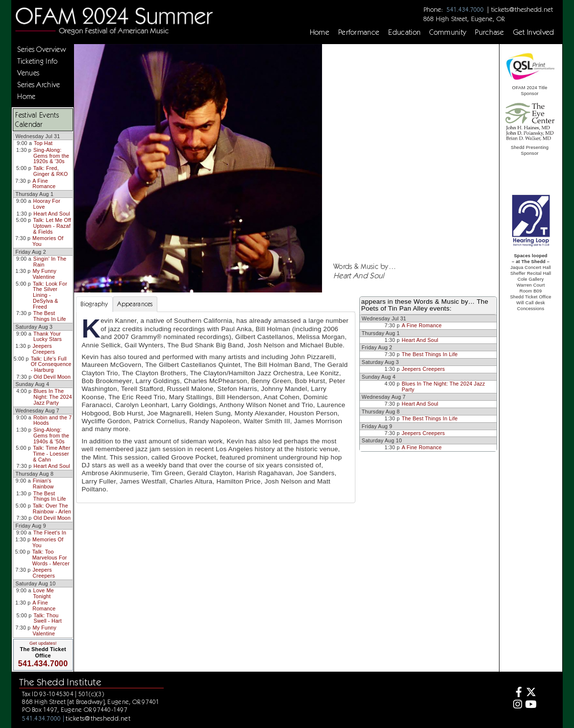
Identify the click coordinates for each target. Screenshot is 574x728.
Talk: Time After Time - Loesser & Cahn (51, 453)
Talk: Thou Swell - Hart (48, 618)
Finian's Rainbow (43, 484)
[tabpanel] (215, 407)
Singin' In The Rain (50, 262)
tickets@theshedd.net (522, 9)
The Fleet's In (50, 533)
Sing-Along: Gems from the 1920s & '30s (51, 156)
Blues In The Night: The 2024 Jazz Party (53, 397)
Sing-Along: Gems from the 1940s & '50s (51, 435)
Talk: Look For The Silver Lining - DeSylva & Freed (50, 295)
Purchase (490, 32)
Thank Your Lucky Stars (48, 337)
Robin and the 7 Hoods (52, 420)
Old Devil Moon (52, 377)
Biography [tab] (94, 304)
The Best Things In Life (50, 316)
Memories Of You (48, 241)
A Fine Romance (44, 184)
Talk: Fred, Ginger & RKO (51, 171)
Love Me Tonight (44, 593)
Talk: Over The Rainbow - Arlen (52, 509)
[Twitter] (531, 693)
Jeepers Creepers (44, 349)
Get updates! (43, 643)
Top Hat (43, 143)
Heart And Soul (52, 214)
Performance (359, 32)
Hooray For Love (47, 204)
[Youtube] (531, 706)
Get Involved (534, 32)
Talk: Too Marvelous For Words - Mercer (51, 557)
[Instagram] (516, 706)
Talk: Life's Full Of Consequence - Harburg (51, 364)
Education (404, 32)
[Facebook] (516, 693)
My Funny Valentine (44, 274)
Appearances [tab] (135, 304)
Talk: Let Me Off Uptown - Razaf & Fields (52, 226)
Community (448, 32)
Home (320, 32)
